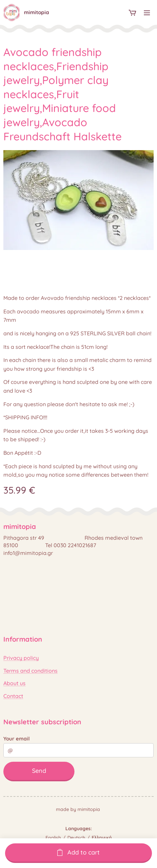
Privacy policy (21, 658)
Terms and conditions (30, 670)
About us (14, 683)
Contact (13, 696)
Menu (147, 13)
